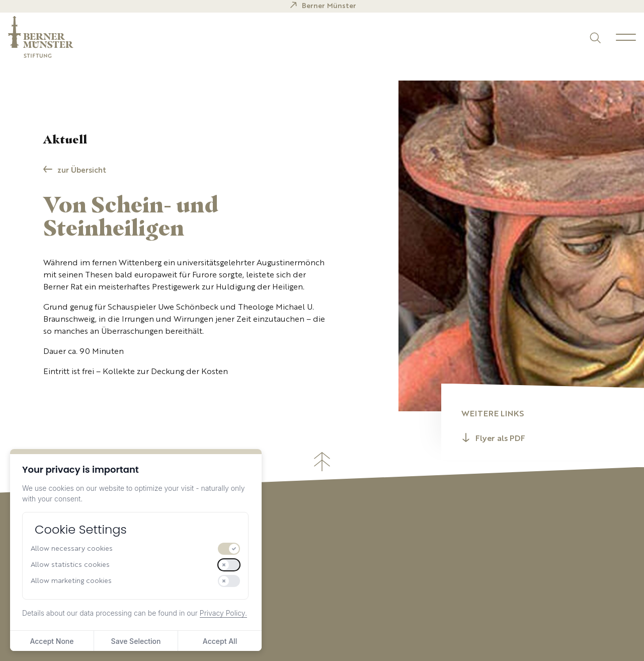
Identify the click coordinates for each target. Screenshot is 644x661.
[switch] (229, 549)
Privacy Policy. (223, 613)
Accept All (220, 641)
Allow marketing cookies (71, 581)
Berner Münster (329, 6)
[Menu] (626, 37)
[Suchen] (594, 37)
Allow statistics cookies (70, 565)
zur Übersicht (82, 171)
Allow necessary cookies (72, 549)
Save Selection (136, 641)
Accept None (52, 641)
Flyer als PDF (500, 439)
